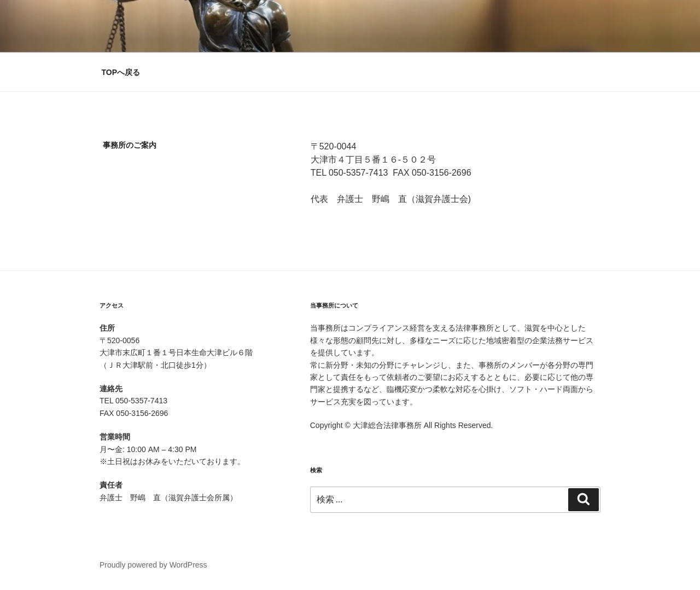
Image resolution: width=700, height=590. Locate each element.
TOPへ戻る (121, 72)
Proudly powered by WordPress (153, 565)
